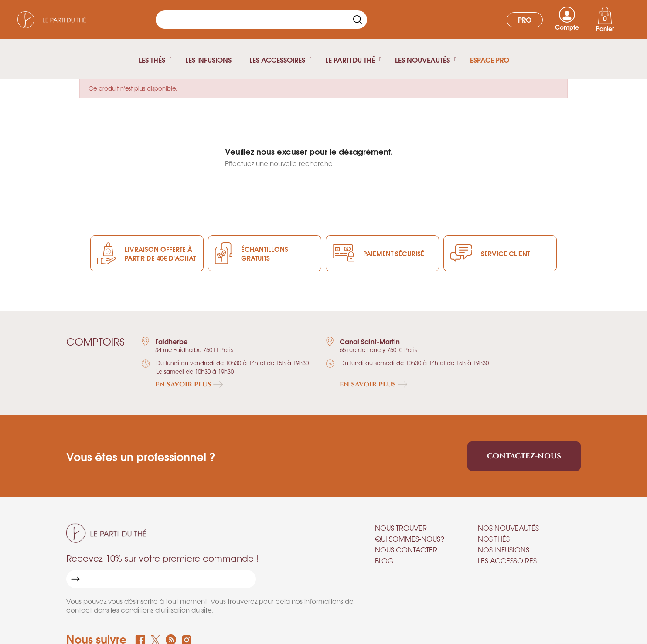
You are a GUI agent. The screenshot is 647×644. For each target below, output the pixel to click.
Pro (525, 19)
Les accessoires (507, 560)
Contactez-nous (524, 456)
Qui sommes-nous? (410, 539)
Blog (384, 560)
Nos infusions (504, 549)
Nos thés (494, 539)
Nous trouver (401, 528)
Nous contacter (406, 549)
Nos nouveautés (508, 528)
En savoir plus (189, 385)
